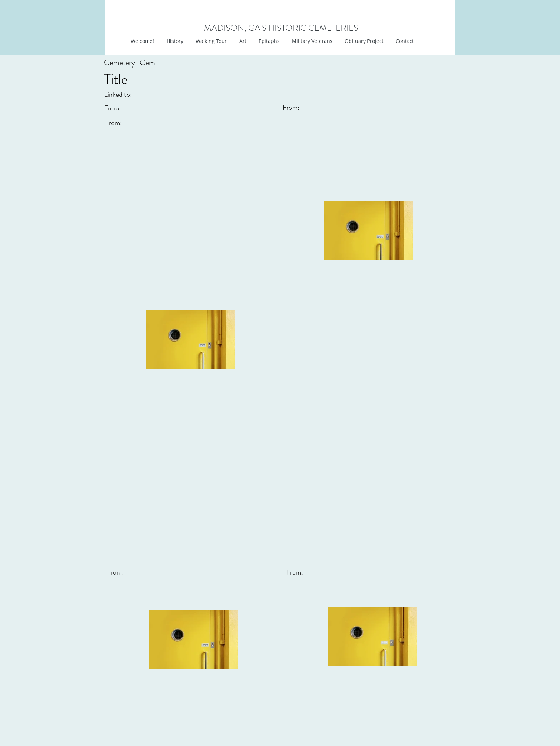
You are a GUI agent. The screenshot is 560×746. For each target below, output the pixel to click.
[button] (242, 41)
